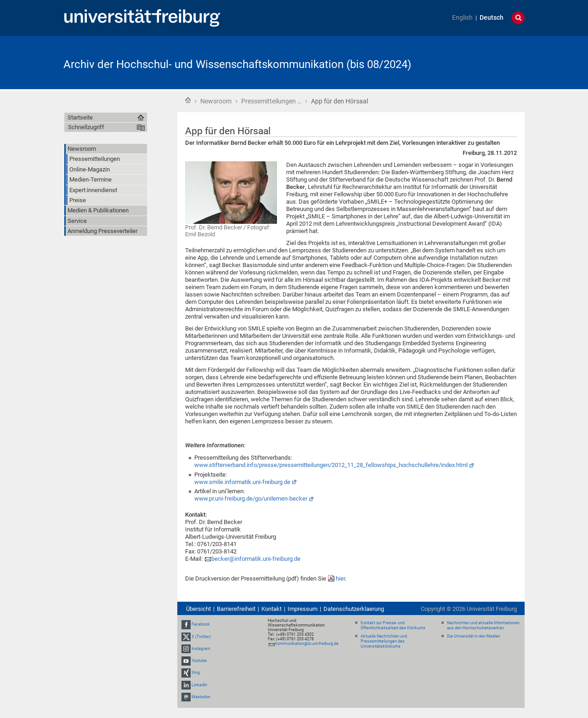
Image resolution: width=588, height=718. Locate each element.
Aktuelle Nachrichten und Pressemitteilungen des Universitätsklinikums (384, 641)
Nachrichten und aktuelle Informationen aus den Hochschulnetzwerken (483, 625)
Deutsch (492, 18)
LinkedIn (199, 685)
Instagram (201, 649)
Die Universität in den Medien (474, 636)
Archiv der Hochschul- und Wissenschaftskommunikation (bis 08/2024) (237, 64)
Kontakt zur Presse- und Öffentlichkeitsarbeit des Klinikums (393, 625)
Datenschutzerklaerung (354, 609)
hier (340, 578)
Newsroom (216, 101)
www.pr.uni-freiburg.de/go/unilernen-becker (251, 499)
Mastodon (201, 697)
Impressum (302, 609)
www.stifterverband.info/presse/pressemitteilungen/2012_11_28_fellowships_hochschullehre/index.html (331, 465)
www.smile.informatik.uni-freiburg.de (242, 482)
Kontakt (271, 609)
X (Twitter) (201, 637)
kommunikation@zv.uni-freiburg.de (307, 644)
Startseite (188, 100)
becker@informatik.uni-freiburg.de (256, 559)
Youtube (199, 661)
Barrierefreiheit (236, 609)
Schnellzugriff (86, 127)
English (462, 18)
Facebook (201, 625)
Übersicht (198, 609)
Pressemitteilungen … (271, 101)
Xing (196, 672)
